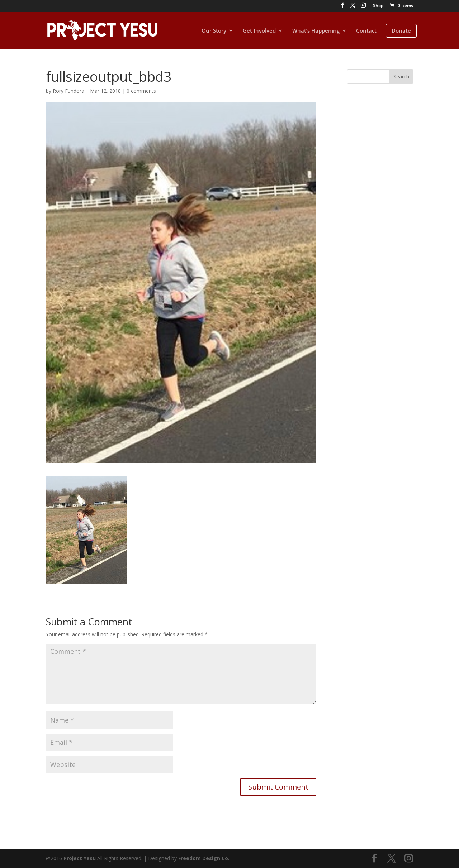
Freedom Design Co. (204, 858)
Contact (366, 31)
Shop (378, 6)
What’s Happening (316, 31)
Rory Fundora (68, 91)
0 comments (141, 91)
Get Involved (259, 31)
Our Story (214, 31)
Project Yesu (80, 858)
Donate (401, 30)
